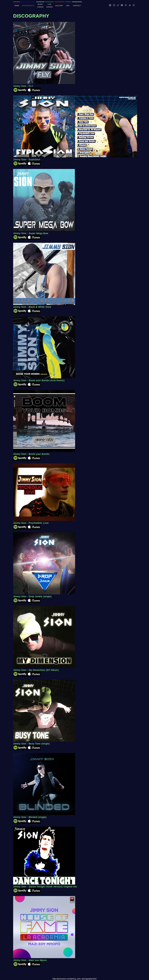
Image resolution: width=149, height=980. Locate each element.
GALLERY (59, 6)
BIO (68, 6)
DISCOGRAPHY (28, 6)
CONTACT (77, 6)
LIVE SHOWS (49, 6)
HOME (17, 6)
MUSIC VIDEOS (40, 6)
